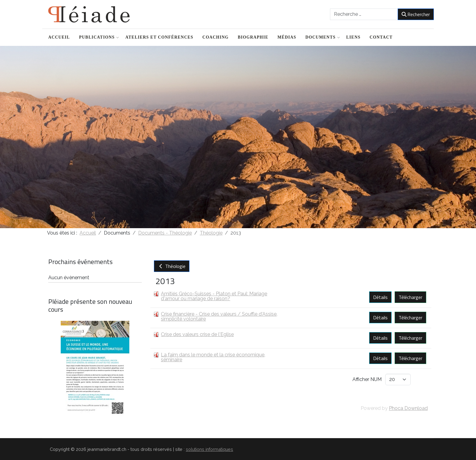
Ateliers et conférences (159, 37)
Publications (97, 37)
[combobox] (364, 14)
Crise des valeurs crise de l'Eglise (197, 334)
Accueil (59, 37)
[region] (238, 137)
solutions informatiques (209, 449)
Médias (287, 37)
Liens (354, 37)
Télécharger (410, 297)
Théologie (172, 266)
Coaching (216, 37)
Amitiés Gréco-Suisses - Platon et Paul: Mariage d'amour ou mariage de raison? (214, 296)
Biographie (253, 37)
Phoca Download (408, 408)
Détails (380, 297)
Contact (381, 37)
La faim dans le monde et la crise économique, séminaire (213, 357)
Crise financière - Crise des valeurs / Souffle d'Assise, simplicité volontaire (219, 316)
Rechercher (416, 14)
